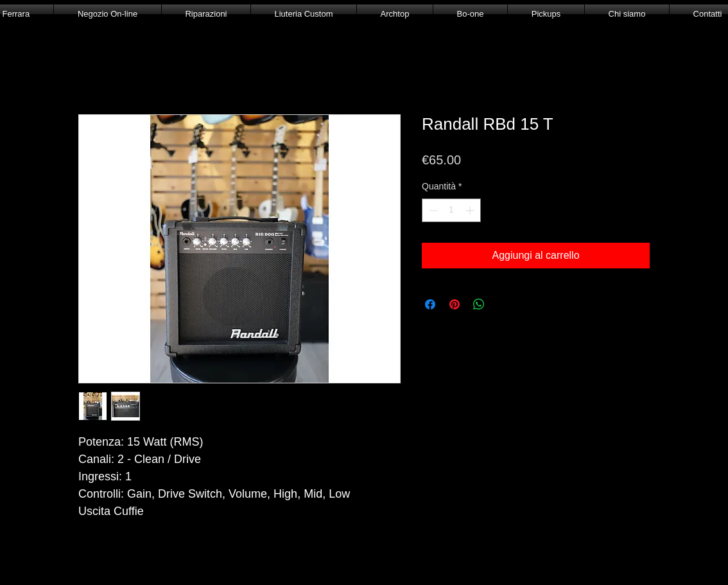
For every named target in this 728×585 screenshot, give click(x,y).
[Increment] (471, 210)
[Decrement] (432, 210)
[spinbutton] (451, 210)
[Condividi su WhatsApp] (479, 304)
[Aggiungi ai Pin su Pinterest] (455, 304)
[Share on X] (503, 304)
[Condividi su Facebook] (430, 304)
